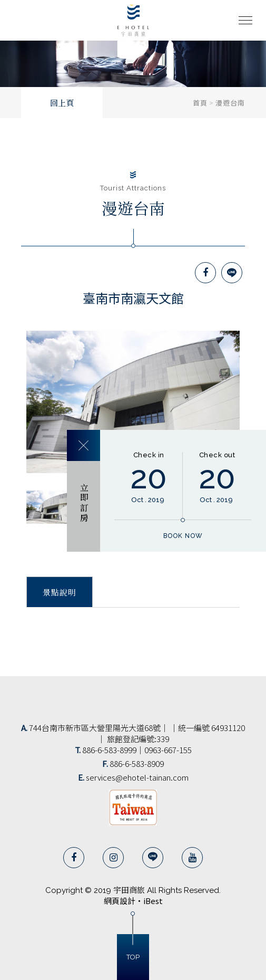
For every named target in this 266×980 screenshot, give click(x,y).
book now (183, 536)
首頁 (200, 103)
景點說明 (60, 593)
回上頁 (62, 103)
